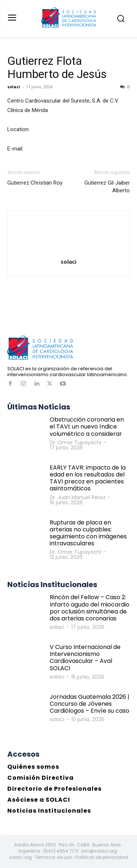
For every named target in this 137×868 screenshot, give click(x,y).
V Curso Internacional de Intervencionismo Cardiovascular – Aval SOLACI (85, 658)
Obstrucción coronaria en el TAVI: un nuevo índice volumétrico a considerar (87, 426)
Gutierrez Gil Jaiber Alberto (107, 187)
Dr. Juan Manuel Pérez (78, 497)
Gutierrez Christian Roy (35, 183)
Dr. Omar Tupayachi (75, 442)
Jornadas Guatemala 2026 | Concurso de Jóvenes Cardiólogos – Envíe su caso (90, 704)
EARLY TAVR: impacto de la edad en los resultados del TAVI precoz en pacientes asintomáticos (88, 478)
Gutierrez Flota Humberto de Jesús (57, 67)
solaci (14, 87)
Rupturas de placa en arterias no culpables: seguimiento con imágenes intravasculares (88, 533)
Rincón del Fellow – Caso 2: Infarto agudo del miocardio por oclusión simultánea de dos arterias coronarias (90, 608)
